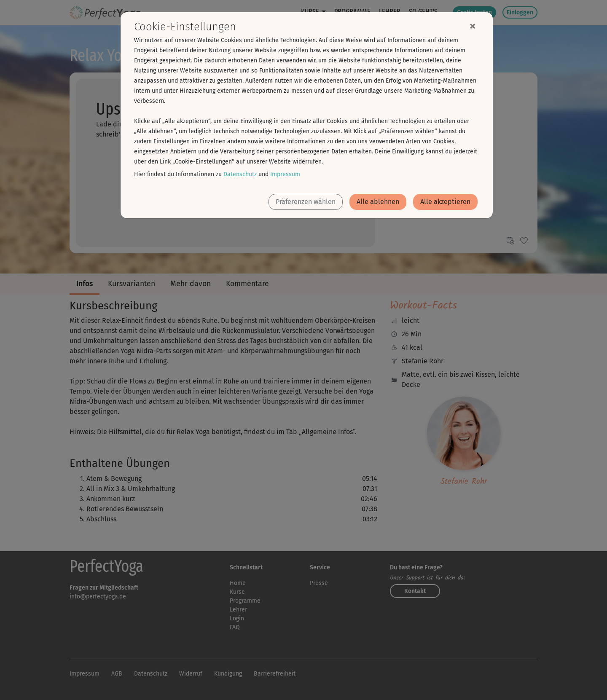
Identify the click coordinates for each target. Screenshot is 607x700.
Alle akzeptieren (445, 202)
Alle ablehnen (378, 202)
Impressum (285, 174)
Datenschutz (240, 174)
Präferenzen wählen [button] (306, 202)
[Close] (473, 26)
